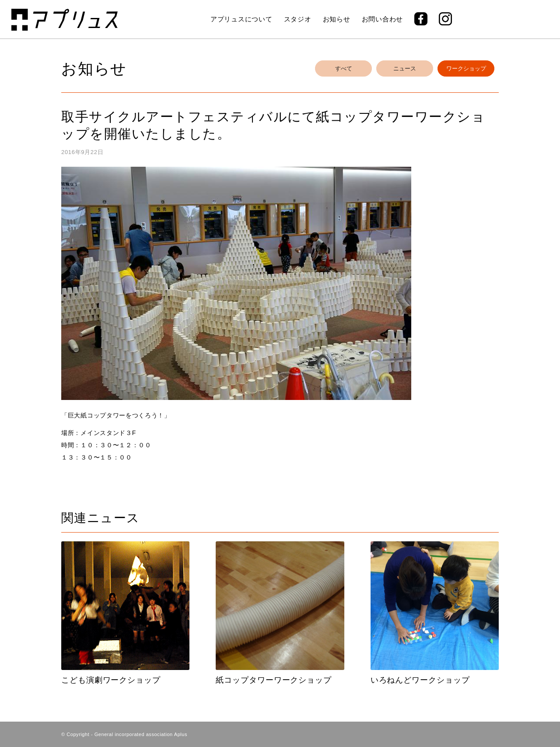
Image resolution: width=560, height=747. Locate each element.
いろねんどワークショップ (420, 680)
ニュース (405, 68)
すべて (344, 68)
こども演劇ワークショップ (111, 680)
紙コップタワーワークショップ (274, 680)
